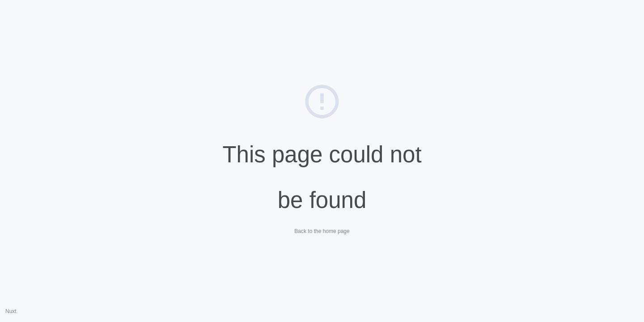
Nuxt (11, 311)
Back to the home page (322, 231)
